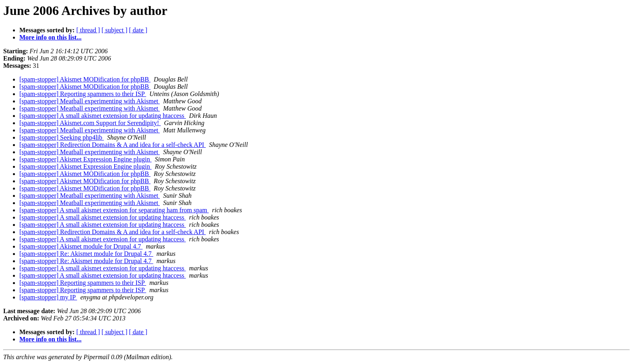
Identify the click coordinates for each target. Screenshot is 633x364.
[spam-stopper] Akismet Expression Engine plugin (86, 159)
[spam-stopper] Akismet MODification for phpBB (85, 79)
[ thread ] (88, 30)
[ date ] (138, 30)
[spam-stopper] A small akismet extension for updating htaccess (103, 116)
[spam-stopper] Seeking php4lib (62, 137)
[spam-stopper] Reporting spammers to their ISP (83, 94)
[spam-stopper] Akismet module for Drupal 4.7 (81, 246)
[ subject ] (115, 30)
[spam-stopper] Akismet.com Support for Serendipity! (90, 123)
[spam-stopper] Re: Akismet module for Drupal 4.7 (86, 254)
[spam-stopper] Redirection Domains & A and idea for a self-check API (113, 145)
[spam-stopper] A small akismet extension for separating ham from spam (114, 210)
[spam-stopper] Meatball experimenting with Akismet (90, 101)
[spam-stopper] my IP (48, 297)
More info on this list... (50, 37)
